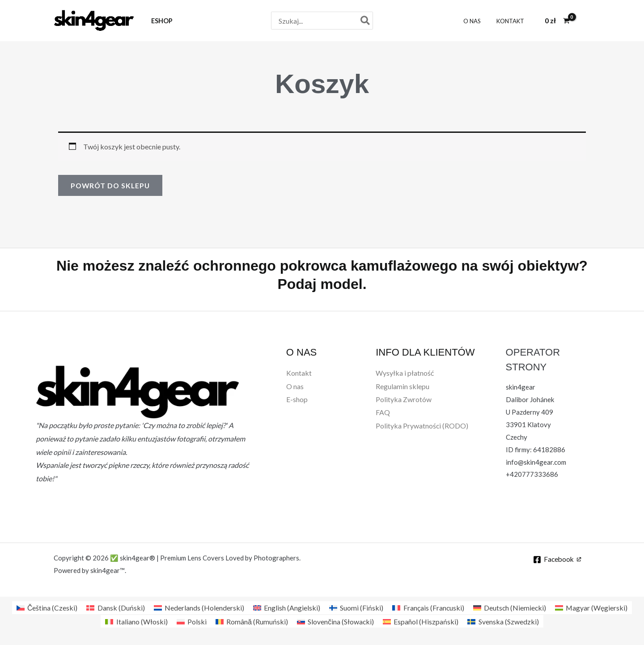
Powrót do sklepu (112, 185)
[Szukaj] (366, 21)
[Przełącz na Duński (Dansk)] (114, 608)
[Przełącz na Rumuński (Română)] (251, 622)
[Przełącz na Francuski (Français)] (428, 608)
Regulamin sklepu (402, 386)
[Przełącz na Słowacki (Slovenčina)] (335, 622)
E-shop (297, 400)
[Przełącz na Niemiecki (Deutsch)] (510, 608)
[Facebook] (557, 560)
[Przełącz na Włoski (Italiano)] (136, 622)
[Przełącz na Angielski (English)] (286, 608)
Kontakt (299, 373)
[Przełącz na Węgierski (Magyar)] (592, 608)
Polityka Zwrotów (404, 400)
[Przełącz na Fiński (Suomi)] (355, 608)
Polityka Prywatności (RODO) (422, 426)
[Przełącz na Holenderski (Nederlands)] (198, 608)
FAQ (383, 413)
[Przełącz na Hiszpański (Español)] (421, 622)
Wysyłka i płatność (405, 373)
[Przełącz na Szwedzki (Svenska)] (503, 622)
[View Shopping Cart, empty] (557, 21)
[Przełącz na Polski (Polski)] (191, 622)
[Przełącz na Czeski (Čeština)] (46, 608)
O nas (295, 386)
